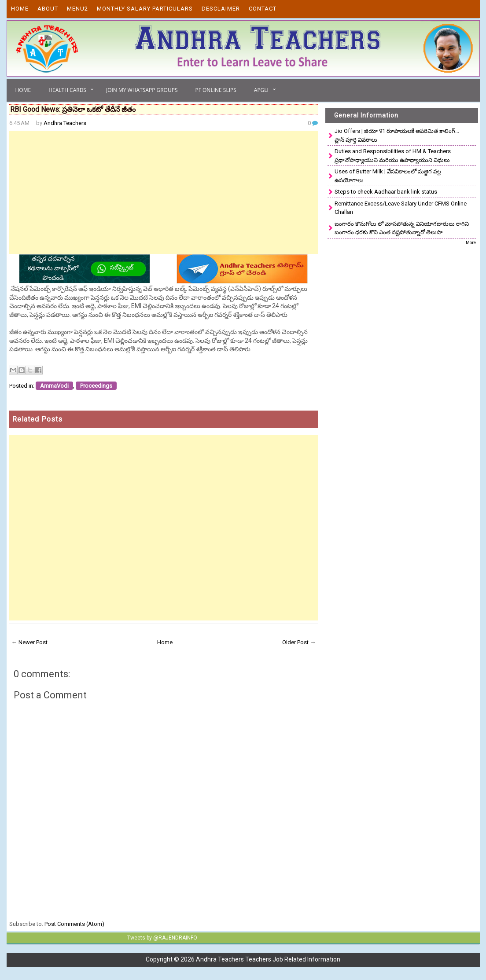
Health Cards (67, 90)
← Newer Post (29, 642)
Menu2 (77, 9)
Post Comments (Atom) (74, 924)
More (471, 243)
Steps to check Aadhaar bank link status (386, 192)
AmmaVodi (54, 386)
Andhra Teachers (65, 123)
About (48, 9)
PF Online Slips (215, 90)
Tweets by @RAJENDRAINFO (162, 938)
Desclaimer (221, 9)
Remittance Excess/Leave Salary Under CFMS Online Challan (401, 208)
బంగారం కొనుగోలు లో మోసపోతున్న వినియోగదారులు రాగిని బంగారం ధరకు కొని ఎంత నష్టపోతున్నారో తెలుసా (402, 228)
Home (20, 9)
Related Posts (37, 419)
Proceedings (96, 386)
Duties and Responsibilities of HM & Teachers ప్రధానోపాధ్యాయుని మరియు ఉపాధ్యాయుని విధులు (393, 156)
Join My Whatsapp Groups (142, 90)
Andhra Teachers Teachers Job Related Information (268, 959)
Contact (263, 9)
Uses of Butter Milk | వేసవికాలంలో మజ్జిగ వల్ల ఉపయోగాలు (388, 176)
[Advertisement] (164, 192)
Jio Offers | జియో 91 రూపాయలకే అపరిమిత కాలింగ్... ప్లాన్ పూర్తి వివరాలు (397, 135)
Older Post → (299, 642)
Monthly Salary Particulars (145, 9)
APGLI (261, 90)
